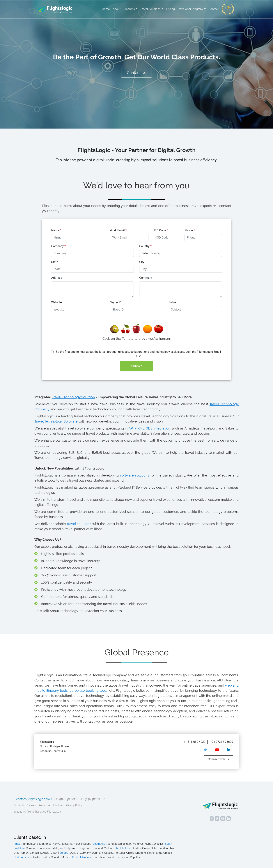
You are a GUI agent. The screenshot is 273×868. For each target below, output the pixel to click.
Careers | (32, 805)
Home (106, 9)
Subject (174, 302)
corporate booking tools (89, 691)
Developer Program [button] (191, 9)
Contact (214, 9)
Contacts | (19, 805)
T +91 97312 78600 (93, 799)
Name (56, 230)
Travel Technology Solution (73, 397)
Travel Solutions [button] (151, 9)
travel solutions (79, 524)
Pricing (171, 9)
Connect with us (218, 759)
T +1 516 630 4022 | (66, 799)
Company (58, 246)
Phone (190, 230)
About (117, 9)
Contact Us (136, 73)
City (142, 262)
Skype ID (115, 302)
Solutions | (58, 805)
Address (57, 278)
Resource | (45, 805)
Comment (146, 278)
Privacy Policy (74, 805)
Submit (137, 366)
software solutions (135, 475)
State (55, 262)
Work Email (118, 230)
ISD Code (161, 230)
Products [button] (129, 9)
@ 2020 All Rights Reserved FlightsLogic (38, 812)
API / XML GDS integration (149, 428)
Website (56, 302)
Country (145, 246)
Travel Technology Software (56, 421)
